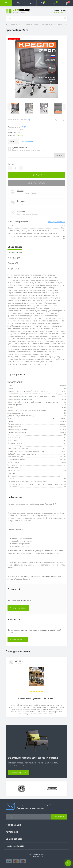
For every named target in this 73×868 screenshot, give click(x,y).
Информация (14, 258)
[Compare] (64, 120)
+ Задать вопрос (18, 639)
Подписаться (59, 817)
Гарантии (21, 211)
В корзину (37, 175)
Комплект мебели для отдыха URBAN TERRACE (37, 699)
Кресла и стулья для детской (52, 25)
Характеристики (15, 252)
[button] (30, 3)
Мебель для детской (32, 25)
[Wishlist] (56, 120)
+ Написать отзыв (18, 608)
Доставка (21, 201)
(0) (29, 120)
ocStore (41, 854)
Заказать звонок (60, 12)
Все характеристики (57, 222)
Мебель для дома (16, 25)
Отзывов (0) (13, 263)
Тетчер (23, 127)
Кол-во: (11, 164)
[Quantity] (15, 168)
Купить (59, 155)
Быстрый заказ (37, 183)
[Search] (65, 18)
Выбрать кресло (18, 773)
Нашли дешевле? (28, 141)
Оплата (20, 191)
